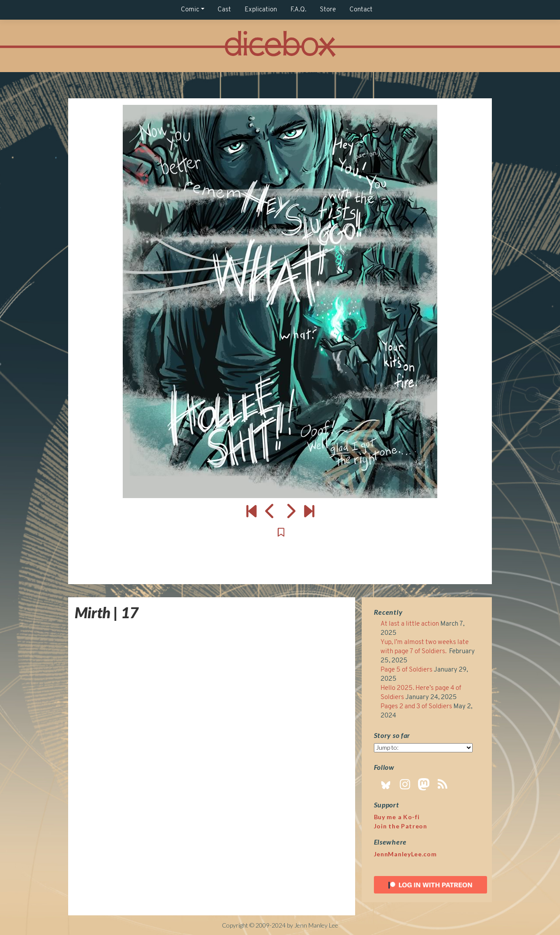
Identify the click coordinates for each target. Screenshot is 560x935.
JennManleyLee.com (405, 854)
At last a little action (410, 624)
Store (328, 10)
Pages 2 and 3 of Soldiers (416, 707)
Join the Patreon (401, 826)
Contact (361, 10)
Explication (261, 10)
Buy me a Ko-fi (397, 817)
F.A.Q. (298, 10)
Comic (190, 10)
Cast (224, 10)
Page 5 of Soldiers (406, 670)
